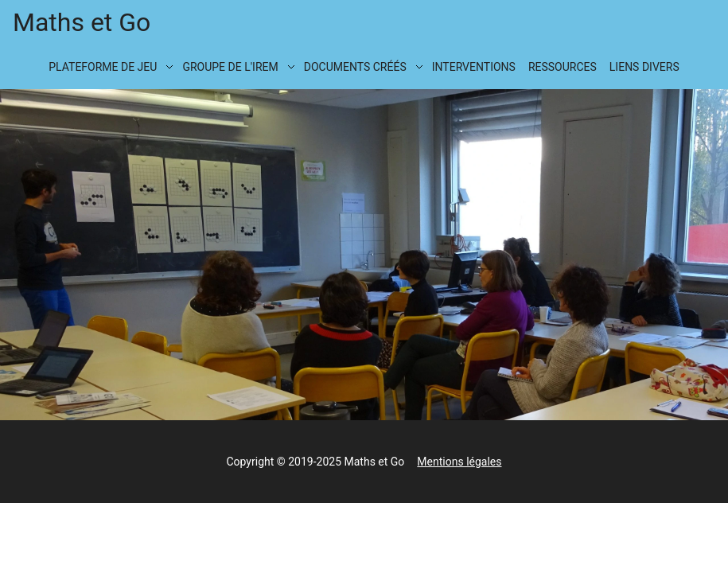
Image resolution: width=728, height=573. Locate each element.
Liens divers (644, 67)
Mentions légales (459, 462)
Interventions (474, 67)
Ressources (563, 67)
